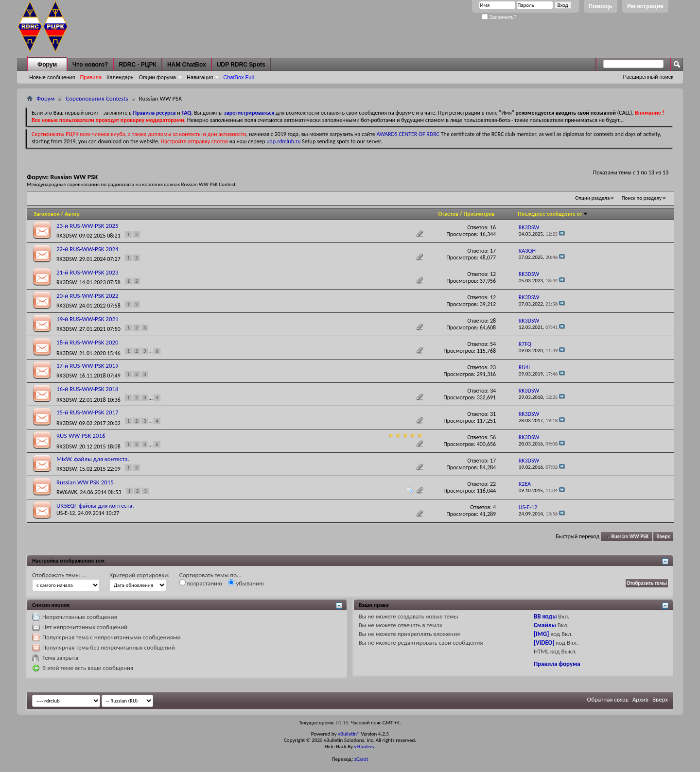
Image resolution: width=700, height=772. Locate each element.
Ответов (448, 214)
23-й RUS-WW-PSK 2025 (87, 226)
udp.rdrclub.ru (283, 141)
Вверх (663, 537)
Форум (47, 65)
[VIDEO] (544, 643)
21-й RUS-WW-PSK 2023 (87, 272)
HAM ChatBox (187, 65)
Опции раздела (592, 198)
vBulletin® (349, 734)
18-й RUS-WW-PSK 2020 (87, 342)
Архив (640, 699)
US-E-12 (66, 513)
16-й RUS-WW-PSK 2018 (87, 389)
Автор (72, 214)
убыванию (246, 583)
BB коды (545, 616)
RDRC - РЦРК (137, 65)
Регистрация (645, 6)
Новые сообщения (52, 77)
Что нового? (90, 65)
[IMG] (542, 634)
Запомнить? (499, 17)
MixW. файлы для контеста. (93, 459)
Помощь (601, 6)
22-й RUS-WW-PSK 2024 (87, 249)
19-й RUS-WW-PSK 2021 (87, 319)
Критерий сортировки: (140, 575)
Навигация (200, 77)
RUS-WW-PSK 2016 (81, 436)
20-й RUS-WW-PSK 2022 (87, 296)
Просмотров (479, 214)
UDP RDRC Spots (241, 65)
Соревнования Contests (97, 98)
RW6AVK (67, 492)
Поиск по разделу (642, 198)
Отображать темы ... (59, 575)
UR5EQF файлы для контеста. (95, 506)
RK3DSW (66, 236)
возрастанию (201, 583)
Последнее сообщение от (553, 214)
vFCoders (364, 746)
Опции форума (157, 77)
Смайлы (545, 625)
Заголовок (46, 214)
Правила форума (557, 664)
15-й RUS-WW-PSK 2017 (87, 412)
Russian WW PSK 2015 (85, 482)
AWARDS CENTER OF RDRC (408, 134)
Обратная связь (608, 699)
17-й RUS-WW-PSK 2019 (87, 366)
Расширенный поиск (648, 77)
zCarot (361, 759)
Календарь (120, 77)
